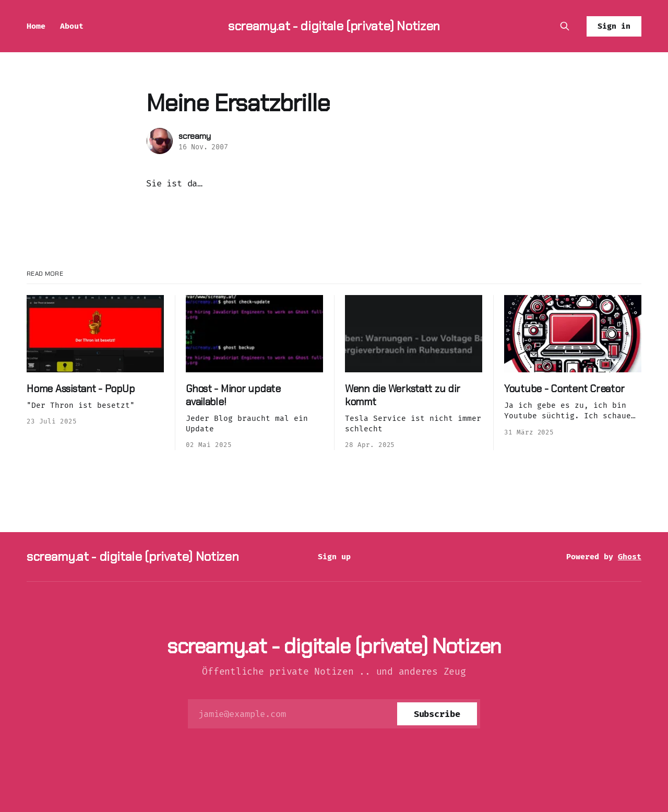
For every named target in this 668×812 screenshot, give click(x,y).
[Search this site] (565, 26)
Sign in (614, 26)
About (72, 26)
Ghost (630, 557)
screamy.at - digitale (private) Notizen (334, 26)
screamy (195, 136)
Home (36, 26)
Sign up (334, 557)
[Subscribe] (437, 714)
